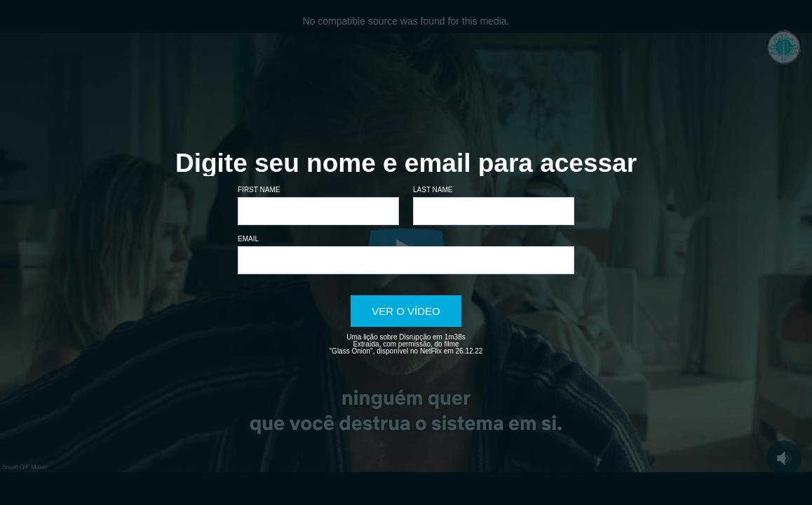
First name (259, 190)
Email (248, 239)
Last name (433, 190)
